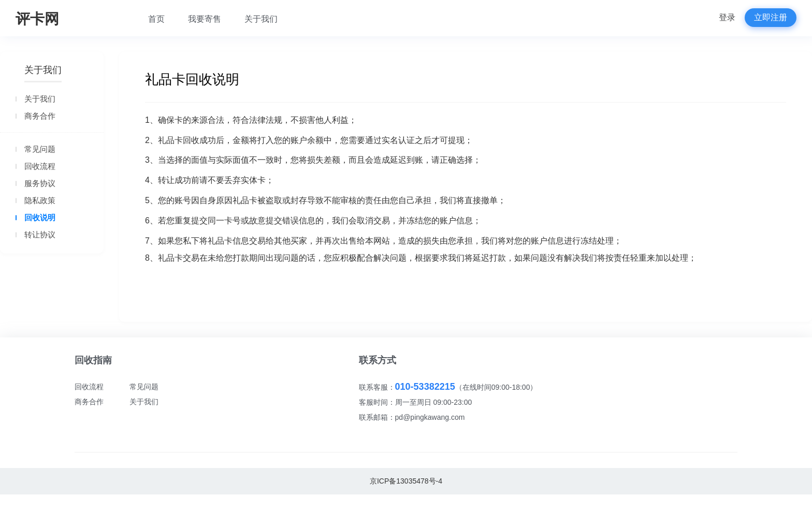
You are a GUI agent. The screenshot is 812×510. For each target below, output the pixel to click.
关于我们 (261, 19)
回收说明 (40, 217)
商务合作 (40, 116)
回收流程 (40, 166)
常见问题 (40, 149)
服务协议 (40, 183)
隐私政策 (40, 200)
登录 (727, 17)
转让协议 (40, 235)
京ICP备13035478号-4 (406, 481)
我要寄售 (205, 19)
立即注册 (771, 17)
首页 (156, 19)
